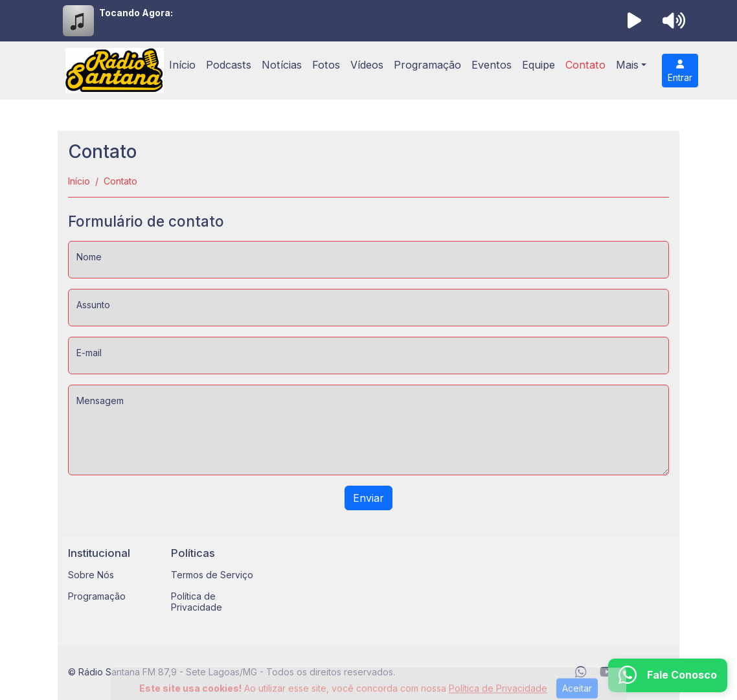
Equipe (539, 65)
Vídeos (367, 65)
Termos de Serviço (212, 575)
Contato (585, 65)
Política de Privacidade (197, 602)
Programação (427, 65)
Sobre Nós (91, 575)
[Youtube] (607, 672)
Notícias (282, 65)
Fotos (326, 65)
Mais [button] (627, 65)
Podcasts (229, 65)
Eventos (492, 65)
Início (182, 65)
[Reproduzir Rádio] (635, 21)
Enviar (368, 498)
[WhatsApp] (581, 672)
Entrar (680, 71)
